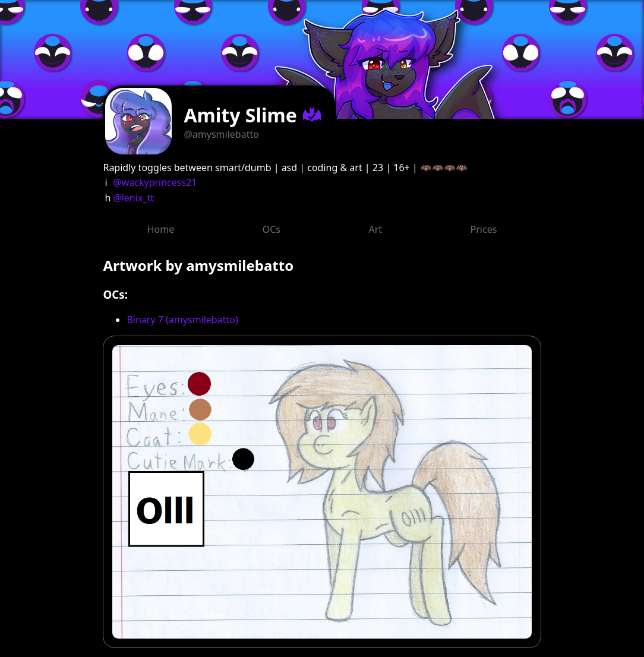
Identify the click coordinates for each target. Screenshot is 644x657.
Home (161, 229)
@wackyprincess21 (155, 182)
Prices (484, 229)
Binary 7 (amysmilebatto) (182, 320)
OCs (272, 229)
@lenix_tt (133, 198)
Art (375, 229)
